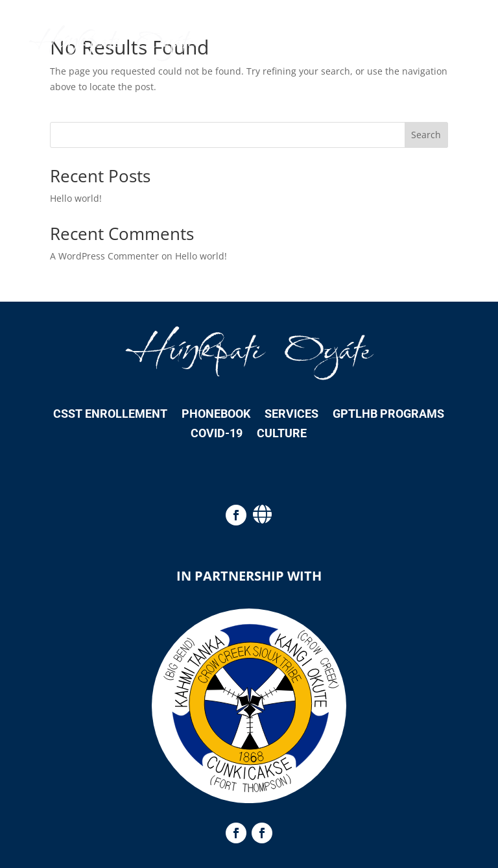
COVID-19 (217, 434)
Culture (282, 434)
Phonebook (216, 415)
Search (426, 135)
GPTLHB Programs (388, 415)
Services (291, 415)
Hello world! (76, 198)
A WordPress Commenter (104, 256)
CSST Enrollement (110, 415)
